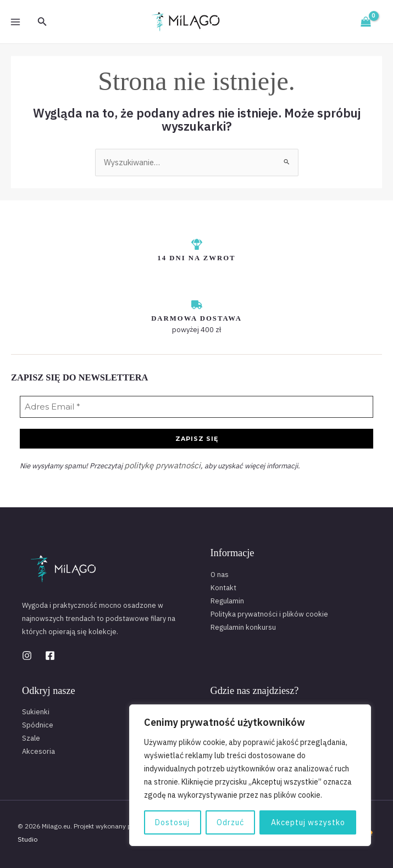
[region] (250, 775)
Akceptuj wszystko (308, 822)
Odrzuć (230, 822)
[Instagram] (27, 653)
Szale (31, 735)
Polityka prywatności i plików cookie (269, 611)
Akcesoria (38, 749)
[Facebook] (50, 653)
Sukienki (36, 709)
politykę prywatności (157, 463)
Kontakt (223, 585)
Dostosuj (172, 822)
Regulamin (227, 598)
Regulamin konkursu (243, 625)
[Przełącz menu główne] (15, 21)
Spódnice (38, 722)
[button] (42, 22)
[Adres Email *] (196, 406)
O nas (220, 572)
